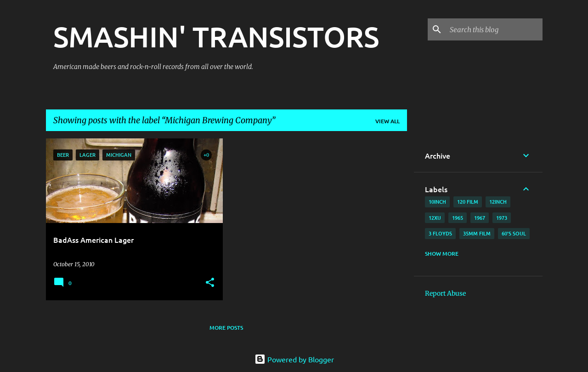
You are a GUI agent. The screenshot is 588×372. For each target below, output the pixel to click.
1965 (458, 218)
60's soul (514, 233)
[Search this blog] (494, 29)
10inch (437, 202)
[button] (210, 283)
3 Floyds (440, 233)
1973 (502, 218)
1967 (480, 218)
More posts (226, 328)
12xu (435, 218)
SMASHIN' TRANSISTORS (216, 36)
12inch (498, 202)
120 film (468, 202)
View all (387, 121)
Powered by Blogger (294, 359)
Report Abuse (445, 293)
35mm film (477, 233)
